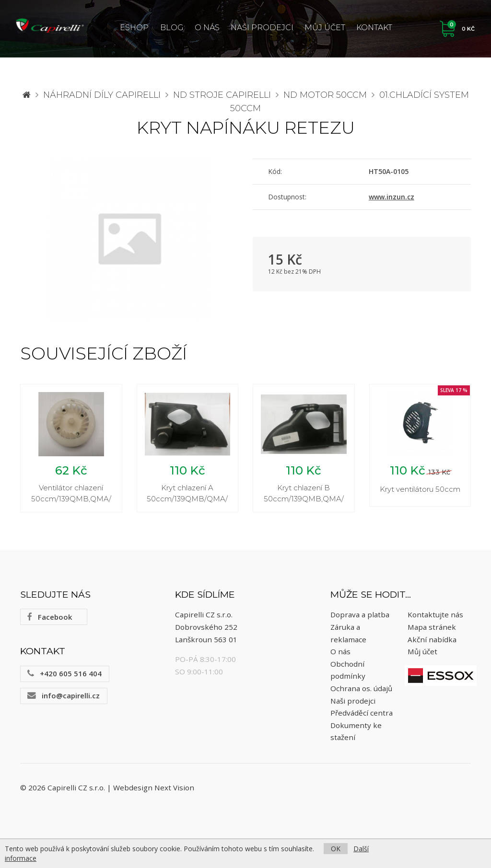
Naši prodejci (262, 28)
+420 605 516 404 (64, 675)
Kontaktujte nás (435, 616)
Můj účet (325, 28)
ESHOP (134, 28)
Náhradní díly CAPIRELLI (102, 95)
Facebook (50, 618)
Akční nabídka (432, 641)
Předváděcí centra (362, 714)
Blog (172, 28)
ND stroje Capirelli (222, 95)
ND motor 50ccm (325, 95)
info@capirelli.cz (64, 697)
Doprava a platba (360, 616)
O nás (207, 28)
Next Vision (174, 789)
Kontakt (374, 28)
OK (336, 849)
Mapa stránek (432, 628)
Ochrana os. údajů (361, 690)
